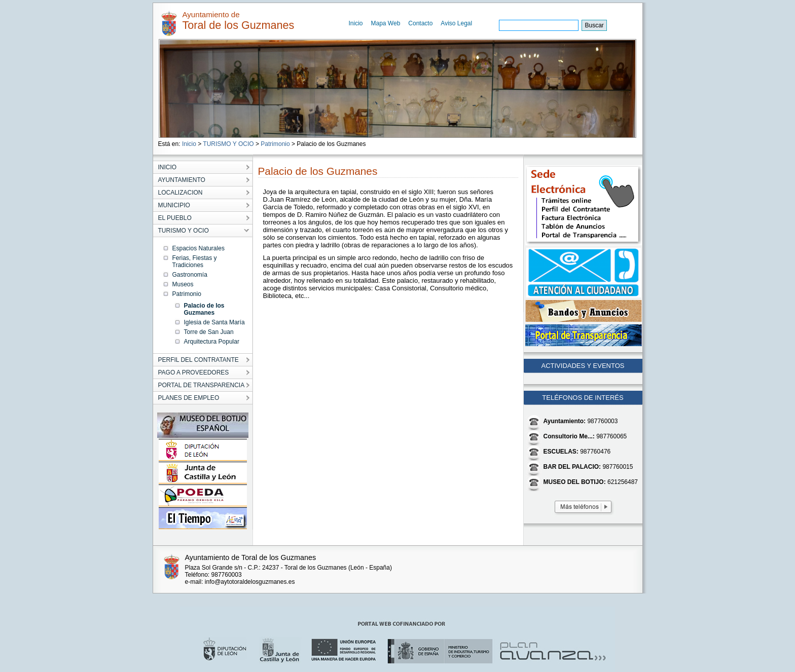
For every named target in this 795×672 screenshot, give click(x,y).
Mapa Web (386, 23)
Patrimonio (275, 144)
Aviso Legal (456, 23)
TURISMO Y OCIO (228, 144)
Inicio (356, 23)
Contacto (420, 23)
